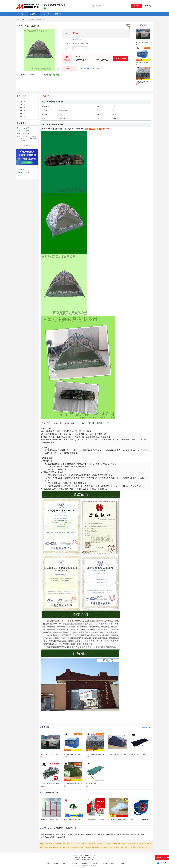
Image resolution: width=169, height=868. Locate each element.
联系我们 (56, 863)
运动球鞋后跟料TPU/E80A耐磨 (118, 820)
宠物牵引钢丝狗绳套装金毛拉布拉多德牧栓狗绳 (78, 820)
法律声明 (104, 863)
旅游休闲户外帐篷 (87, 834)
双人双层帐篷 (60, 837)
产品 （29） (23, 101)
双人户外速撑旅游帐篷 (87, 858)
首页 (17, 20)
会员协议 (94, 863)
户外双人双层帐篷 (48, 837)
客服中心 (65, 863)
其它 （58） (23, 116)
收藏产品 (23, 75)
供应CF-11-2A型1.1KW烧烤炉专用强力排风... (144, 820)
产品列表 (23, 20)
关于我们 (46, 863)
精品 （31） (23, 104)
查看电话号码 (121, 58)
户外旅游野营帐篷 (123, 834)
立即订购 (96, 68)
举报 (33, 75)
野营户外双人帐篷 (73, 834)
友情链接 (122, 863)
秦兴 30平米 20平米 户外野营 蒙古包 (147, 43)
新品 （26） (23, 107)
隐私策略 (85, 863)
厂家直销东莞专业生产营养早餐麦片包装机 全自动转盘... (103, 820)
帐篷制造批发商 (90, 856)
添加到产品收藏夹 (24, 172)
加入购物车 (85, 68)
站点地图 (75, 863)
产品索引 (21, 169)
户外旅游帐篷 (60, 834)
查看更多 (27, 145)
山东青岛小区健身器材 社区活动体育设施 (54, 820)
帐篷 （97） (23, 110)
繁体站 (113, 863)
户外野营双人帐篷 (137, 834)
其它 (29, 20)
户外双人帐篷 (111, 834)
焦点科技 (87, 866)
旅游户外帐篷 (100, 834)
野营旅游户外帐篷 (48, 834)
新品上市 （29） (25, 113)
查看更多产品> (147, 727)
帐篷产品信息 (78, 856)
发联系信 (70, 68)
